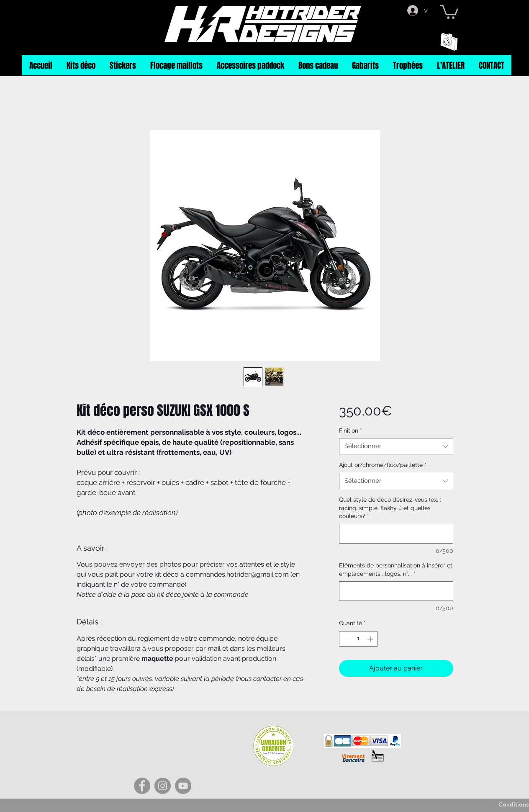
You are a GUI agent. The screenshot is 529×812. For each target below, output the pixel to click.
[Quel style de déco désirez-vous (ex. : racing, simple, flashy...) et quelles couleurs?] (396, 534)
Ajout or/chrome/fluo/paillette (383, 465)
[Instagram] (163, 786)
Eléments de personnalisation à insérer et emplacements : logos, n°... (396, 570)
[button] (449, 11)
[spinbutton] (358, 639)
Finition (351, 430)
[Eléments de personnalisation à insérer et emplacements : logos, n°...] (396, 591)
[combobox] (396, 446)
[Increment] (371, 639)
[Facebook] (142, 786)
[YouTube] (183, 786)
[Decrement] (345, 639)
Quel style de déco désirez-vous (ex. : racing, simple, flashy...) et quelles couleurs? (390, 508)
